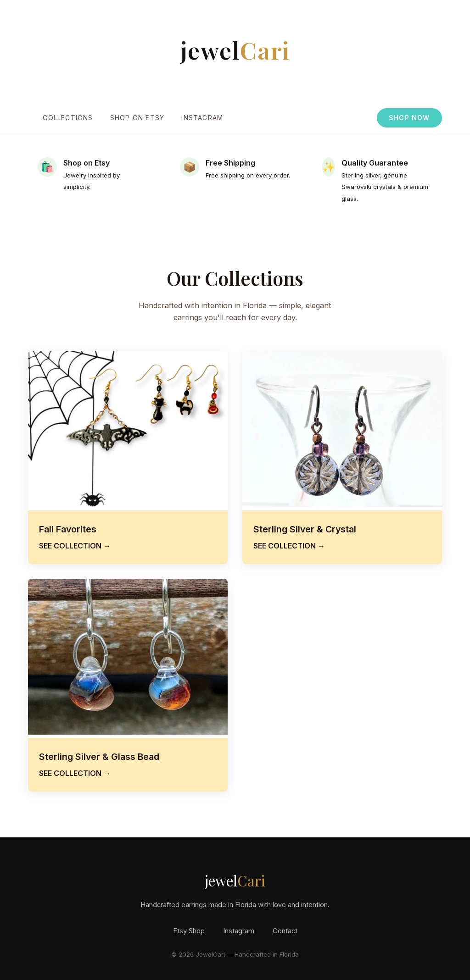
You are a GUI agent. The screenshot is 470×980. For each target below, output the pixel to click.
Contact (285, 931)
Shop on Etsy (137, 118)
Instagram (202, 118)
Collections (68, 118)
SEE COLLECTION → (75, 546)
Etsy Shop (189, 931)
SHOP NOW (409, 118)
